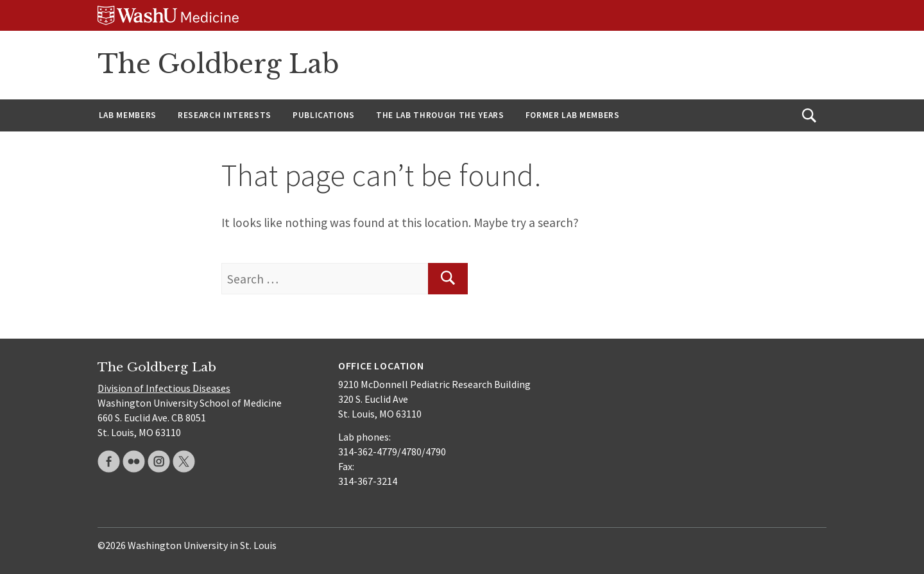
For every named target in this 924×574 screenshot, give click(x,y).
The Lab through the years (440, 115)
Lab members (128, 115)
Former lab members (573, 115)
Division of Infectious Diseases (164, 388)
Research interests (225, 115)
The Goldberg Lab (218, 64)
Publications (324, 115)
